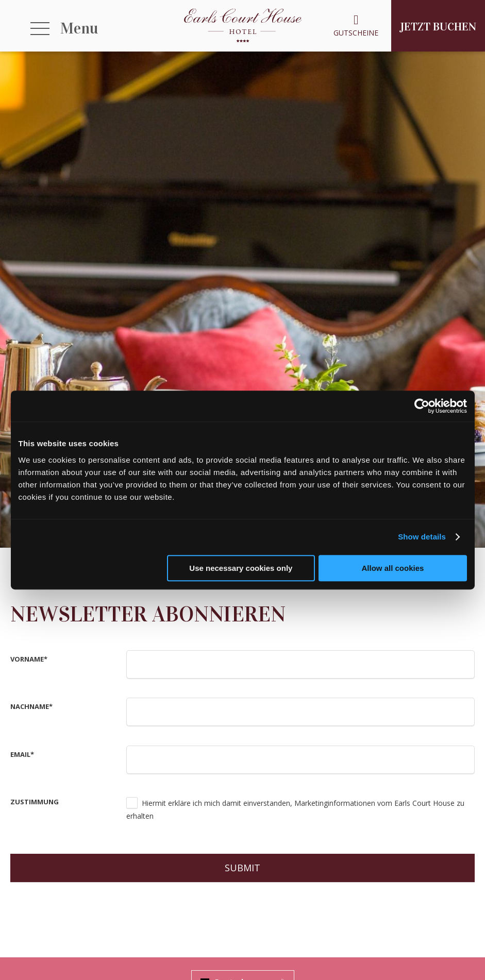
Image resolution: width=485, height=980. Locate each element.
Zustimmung (35, 802)
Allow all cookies (393, 568)
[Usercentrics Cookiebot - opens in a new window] (422, 406)
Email (22, 754)
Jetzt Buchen (438, 27)
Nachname (31, 706)
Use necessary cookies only (241, 568)
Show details (422, 537)
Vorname (29, 659)
